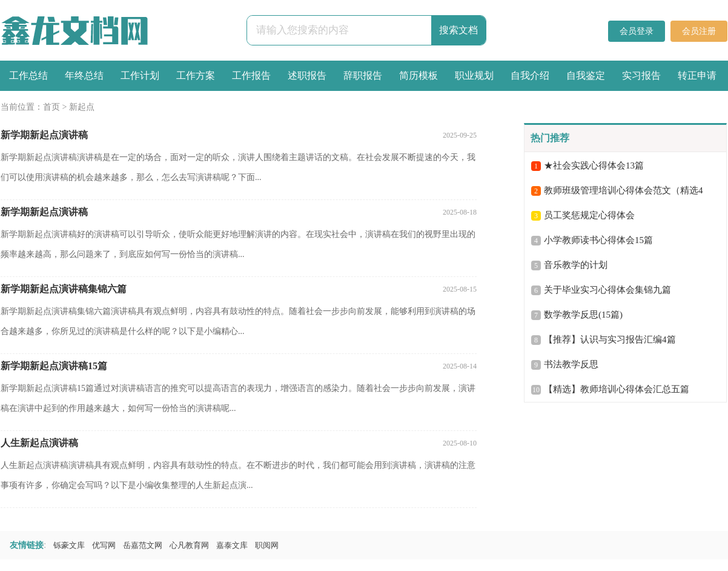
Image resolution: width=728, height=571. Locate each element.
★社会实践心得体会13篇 (594, 165)
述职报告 (307, 75)
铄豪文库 (69, 545)
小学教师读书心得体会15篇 (598, 240)
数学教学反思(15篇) (583, 315)
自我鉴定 (586, 75)
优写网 (104, 545)
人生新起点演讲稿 (39, 443)
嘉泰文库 (232, 545)
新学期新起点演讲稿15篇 (54, 366)
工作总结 (28, 75)
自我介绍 (530, 75)
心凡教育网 (189, 545)
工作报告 (251, 75)
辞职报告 (363, 75)
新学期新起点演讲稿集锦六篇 (64, 289)
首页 (51, 107)
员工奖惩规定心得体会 (589, 215)
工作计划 (140, 75)
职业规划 (474, 75)
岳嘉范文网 (143, 545)
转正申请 (697, 75)
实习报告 (641, 75)
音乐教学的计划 (576, 265)
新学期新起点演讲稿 (44, 135)
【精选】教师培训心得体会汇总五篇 (617, 389)
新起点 (82, 107)
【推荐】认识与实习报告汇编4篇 (610, 339)
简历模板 (419, 75)
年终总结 (84, 75)
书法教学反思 (571, 364)
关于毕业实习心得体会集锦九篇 (607, 290)
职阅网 (267, 545)
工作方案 (196, 75)
